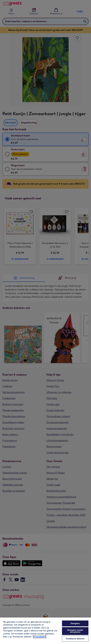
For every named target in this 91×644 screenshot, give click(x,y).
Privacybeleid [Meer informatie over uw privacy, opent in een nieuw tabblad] (40, 637)
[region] (45, 631)
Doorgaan (75, 623)
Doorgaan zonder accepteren (75, 631)
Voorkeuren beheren (75, 639)
